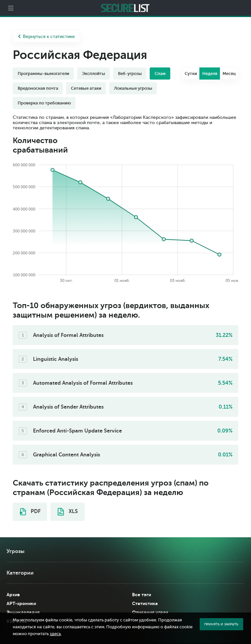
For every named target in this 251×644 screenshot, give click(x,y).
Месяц (229, 74)
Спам (160, 74)
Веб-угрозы (130, 74)
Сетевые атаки (86, 88)
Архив (13, 595)
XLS (68, 512)
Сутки (191, 74)
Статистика (145, 603)
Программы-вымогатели (43, 74)
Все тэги (142, 595)
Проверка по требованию (44, 103)
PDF (30, 512)
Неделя (210, 74)
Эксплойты (94, 74)
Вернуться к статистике (46, 37)
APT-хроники (21, 603)
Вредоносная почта (38, 88)
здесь (55, 634)
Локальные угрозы (133, 88)
